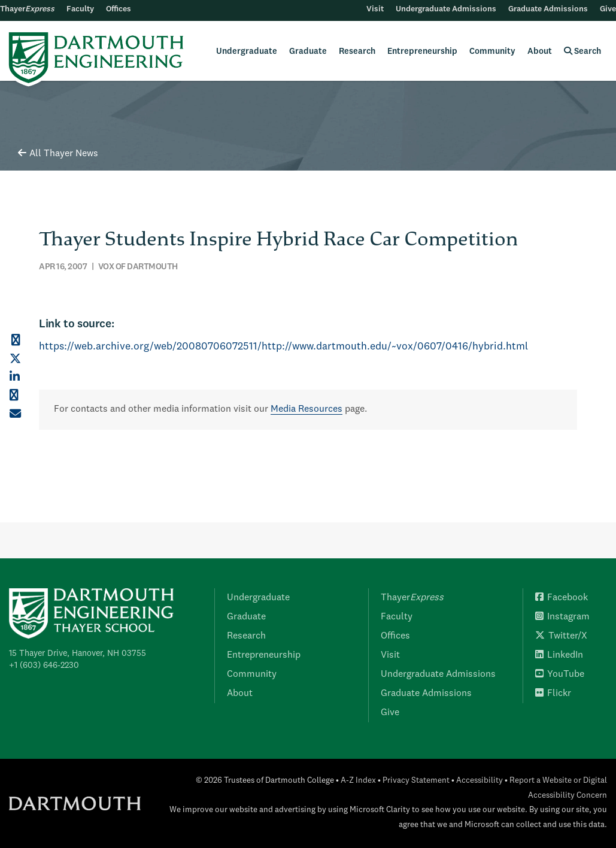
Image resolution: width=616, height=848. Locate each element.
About (540, 51)
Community (492, 51)
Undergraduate (247, 51)
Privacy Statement (416, 781)
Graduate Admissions (548, 9)
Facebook (562, 598)
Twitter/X (561, 636)
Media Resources (307, 409)
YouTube (560, 674)
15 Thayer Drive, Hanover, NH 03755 (78, 654)
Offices (119, 9)
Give (608, 9)
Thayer (27, 9)
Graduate (308, 51)
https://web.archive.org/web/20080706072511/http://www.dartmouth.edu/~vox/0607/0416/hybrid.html (283, 347)
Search (582, 51)
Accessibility (480, 781)
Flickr (553, 694)
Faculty (80, 9)
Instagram (562, 617)
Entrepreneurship (422, 51)
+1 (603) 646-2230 (44, 665)
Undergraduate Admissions (446, 9)
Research (357, 51)
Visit (375, 9)
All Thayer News (58, 154)
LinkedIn (559, 655)
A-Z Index (358, 781)
